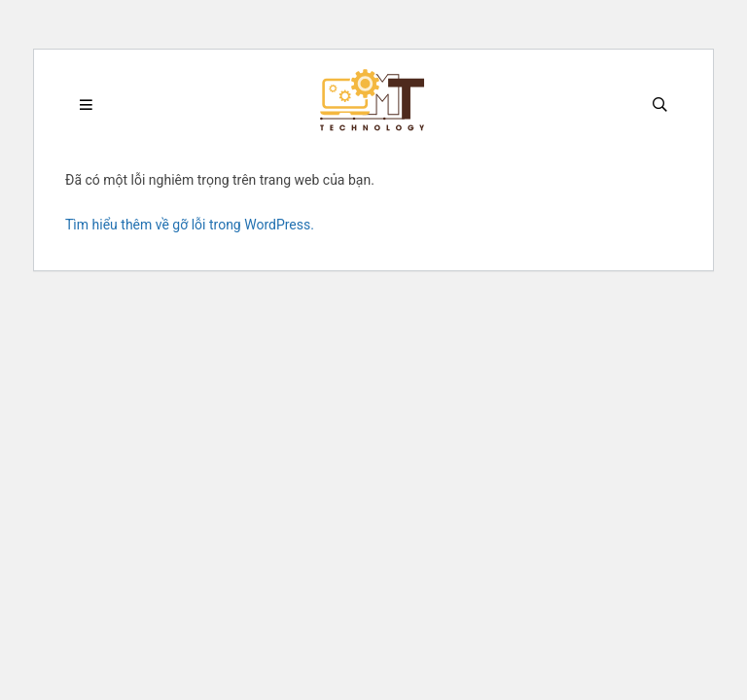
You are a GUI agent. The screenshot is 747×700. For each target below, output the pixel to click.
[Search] (660, 105)
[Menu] (87, 105)
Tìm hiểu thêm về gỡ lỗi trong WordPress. (190, 225)
